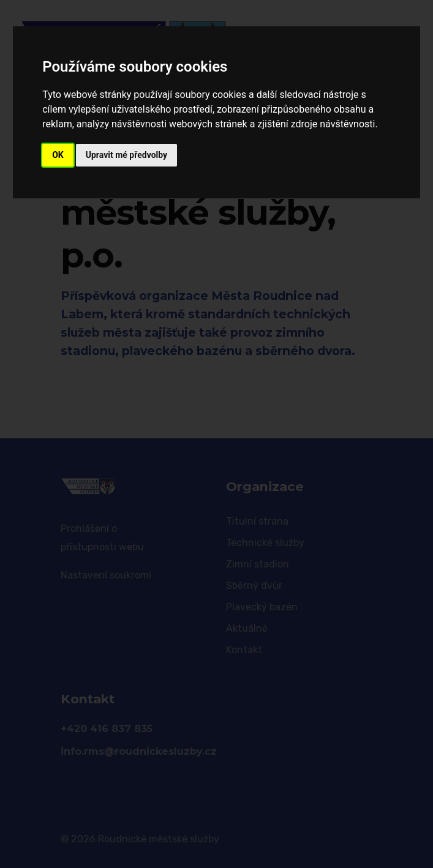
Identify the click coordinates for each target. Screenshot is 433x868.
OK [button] (58, 155)
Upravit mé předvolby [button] (126, 155)
